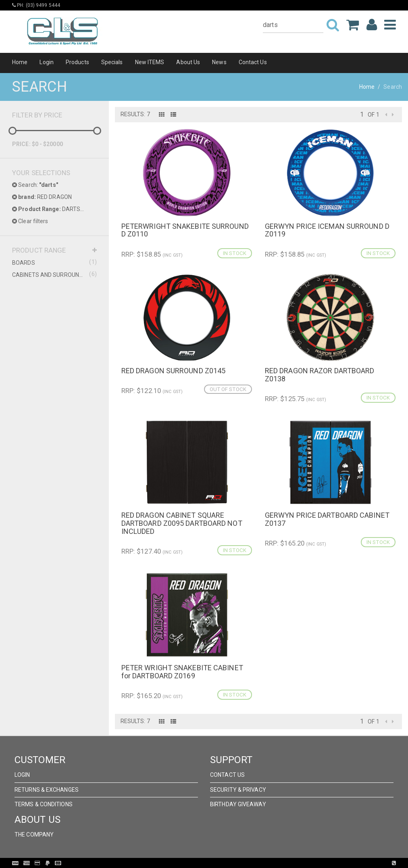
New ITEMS (150, 62)
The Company (34, 835)
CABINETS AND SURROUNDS (54, 274)
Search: (35, 185)
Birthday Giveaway (238, 804)
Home (20, 62)
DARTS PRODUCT (54, 209)
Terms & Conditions (44, 804)
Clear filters (30, 221)
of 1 (373, 115)
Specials (112, 62)
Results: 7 (135, 114)
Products (77, 62)
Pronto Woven (221, 863)
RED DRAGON (42, 197)
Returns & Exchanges (47, 790)
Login (47, 62)
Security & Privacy (238, 790)
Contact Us (253, 62)
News (219, 62)
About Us (188, 62)
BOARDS (54, 262)
